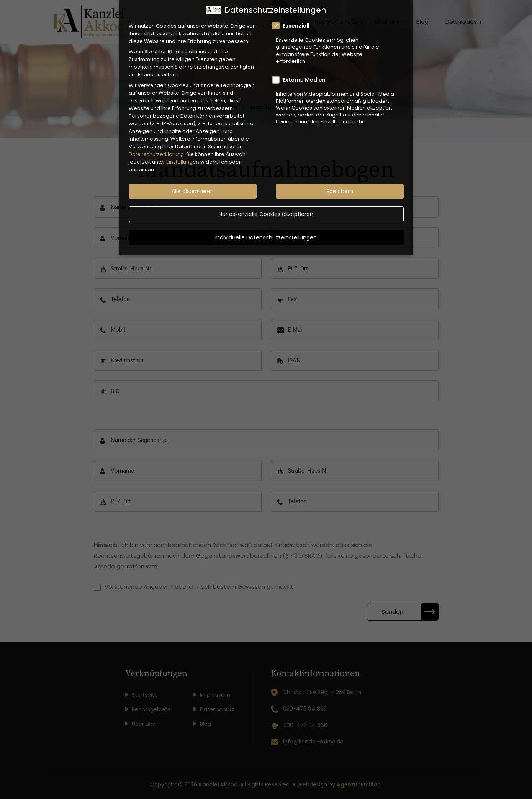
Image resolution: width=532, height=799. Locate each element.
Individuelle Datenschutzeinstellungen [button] (266, 230)
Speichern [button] (340, 184)
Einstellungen (183, 155)
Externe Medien (301, 72)
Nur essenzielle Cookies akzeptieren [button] (266, 207)
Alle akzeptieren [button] (193, 184)
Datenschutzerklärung (156, 147)
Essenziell (293, 18)
